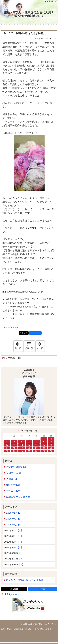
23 (51, 448)
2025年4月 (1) (14, 519)
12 (22, 445)
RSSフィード (12, 594)
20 (29, 448)
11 (14, 445)
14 (36, 445)
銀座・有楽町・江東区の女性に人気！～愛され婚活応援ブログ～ (29, 14)
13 (29, 445)
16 (51, 445)
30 (51, 451)
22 (44, 448)
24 (7, 451)
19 (22, 448)
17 (7, 448)
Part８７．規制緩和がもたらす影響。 (25, 33)
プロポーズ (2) (14, 473)
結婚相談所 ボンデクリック (44, 624)
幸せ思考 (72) (13, 485)
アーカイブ (11, 507)
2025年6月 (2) (14, 513)
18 (14, 448)
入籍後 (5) (12, 479)
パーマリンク (12, 328)
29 (44, 451)
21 (36, 448)
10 (7, 445)
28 (36, 451)
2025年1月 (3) (14, 525)
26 (22, 451)
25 (14, 451)
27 (29, 451)
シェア (25, 333)
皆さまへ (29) (13, 491)
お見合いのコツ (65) (17, 467)
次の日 (41, 345)
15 (44, 445)
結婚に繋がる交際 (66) (18, 497)
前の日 (19, 345)
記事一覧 (29, 348)
